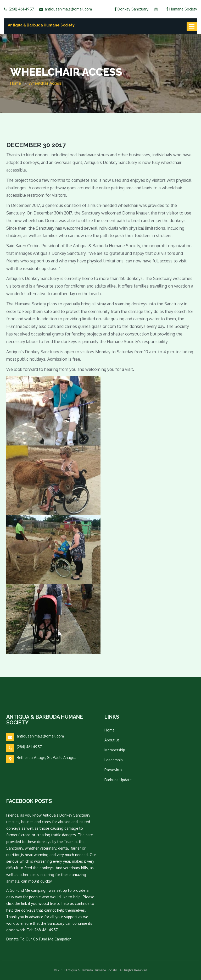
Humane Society (182, 9)
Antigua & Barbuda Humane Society (41, 25)
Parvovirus (113, 770)
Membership (115, 750)
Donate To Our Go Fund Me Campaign (39, 939)
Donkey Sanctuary (131, 9)
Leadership (114, 760)
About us (112, 740)
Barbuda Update (118, 780)
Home (110, 730)
